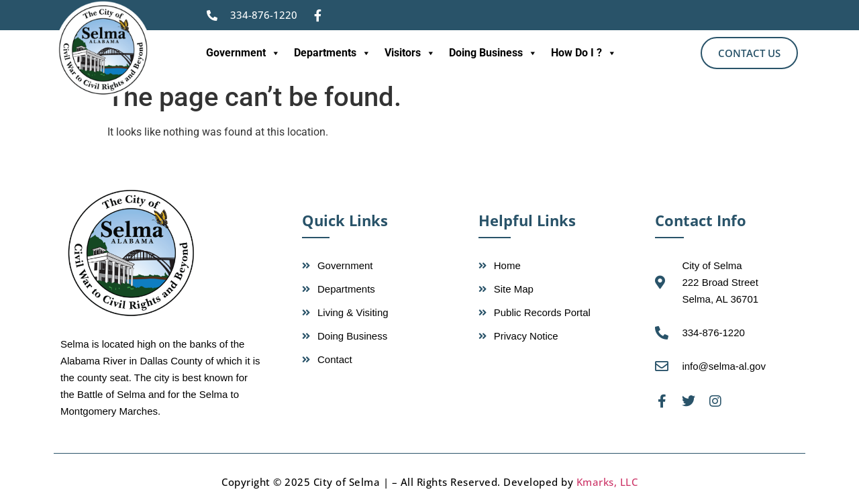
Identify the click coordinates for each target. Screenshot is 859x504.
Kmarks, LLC (607, 482)
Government (243, 53)
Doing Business (493, 53)
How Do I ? (584, 53)
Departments (333, 53)
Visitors (410, 53)
